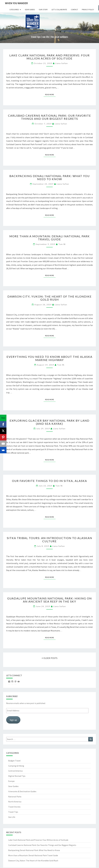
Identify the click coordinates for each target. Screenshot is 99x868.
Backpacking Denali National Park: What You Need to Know (50, 177)
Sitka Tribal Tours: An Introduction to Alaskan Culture (49, 540)
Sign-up (13, 720)
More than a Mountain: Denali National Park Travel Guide (50, 238)
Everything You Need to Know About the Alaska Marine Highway (49, 358)
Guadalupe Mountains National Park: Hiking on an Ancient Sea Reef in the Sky (49, 600)
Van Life (12, 817)
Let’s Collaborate (59, 10)
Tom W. (62, 244)
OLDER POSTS (49, 658)
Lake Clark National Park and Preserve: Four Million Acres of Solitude (50, 57)
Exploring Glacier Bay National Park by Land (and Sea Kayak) (50, 422)
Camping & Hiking (16, 766)
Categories (14, 10)
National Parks (15, 797)
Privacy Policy (88, 10)
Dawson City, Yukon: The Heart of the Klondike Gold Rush (50, 298)
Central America (15, 771)
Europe (11, 781)
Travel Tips (13, 812)
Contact (74, 10)
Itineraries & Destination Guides (22, 791)
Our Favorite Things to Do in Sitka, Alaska (49, 481)
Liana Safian (62, 63)
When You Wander (16, 3)
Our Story (43, 10)
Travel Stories (14, 807)
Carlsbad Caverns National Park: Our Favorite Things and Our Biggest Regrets (49, 117)
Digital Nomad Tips (17, 776)
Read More (50, 94)
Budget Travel (14, 761)
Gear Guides (30, 10)
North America (15, 802)
